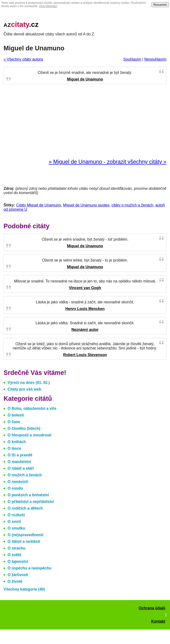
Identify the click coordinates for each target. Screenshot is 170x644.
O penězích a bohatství (28, 495)
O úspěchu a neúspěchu (30, 568)
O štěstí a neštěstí (24, 541)
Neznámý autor (85, 330)
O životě (15, 581)
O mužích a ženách (25, 475)
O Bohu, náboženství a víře (32, 408)
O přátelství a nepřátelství (31, 502)
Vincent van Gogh (85, 288)
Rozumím (160, 5)
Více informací (48, 6)
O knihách (17, 442)
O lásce (14, 448)
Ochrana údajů (152, 608)
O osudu (15, 488)
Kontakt (158, 621)
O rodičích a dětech (25, 508)
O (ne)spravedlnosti (25, 535)
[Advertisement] (85, 122)
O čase (14, 422)
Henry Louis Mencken (85, 309)
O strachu (16, 548)
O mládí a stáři (21, 468)
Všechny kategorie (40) (24, 589)
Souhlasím (132, 59)
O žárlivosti (18, 575)
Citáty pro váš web (24, 389)
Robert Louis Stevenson (85, 355)
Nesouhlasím (155, 59)
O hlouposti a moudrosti (30, 435)
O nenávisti (18, 482)
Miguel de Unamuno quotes (86, 205)
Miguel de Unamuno (85, 79)
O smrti (14, 522)
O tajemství (18, 561)
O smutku (16, 528)
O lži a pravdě (20, 455)
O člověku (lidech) (24, 428)
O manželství (19, 462)
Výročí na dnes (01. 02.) (29, 383)
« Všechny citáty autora (23, 59)
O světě (14, 555)
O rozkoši (16, 515)
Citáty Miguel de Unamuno (39, 205)
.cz (21, 24)
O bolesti (16, 415)
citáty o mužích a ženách (132, 205)
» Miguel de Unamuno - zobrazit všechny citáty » (108, 162)
